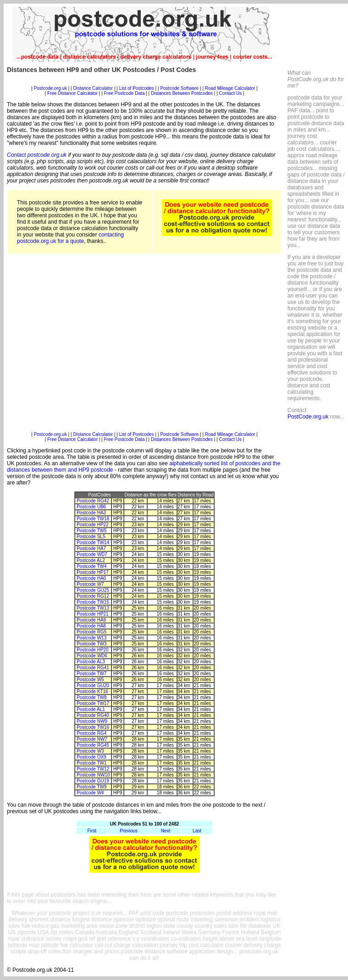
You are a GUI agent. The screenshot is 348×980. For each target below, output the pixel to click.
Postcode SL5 (91, 537)
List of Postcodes (137, 88)
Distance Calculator (93, 88)
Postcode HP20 (93, 650)
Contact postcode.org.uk (37, 155)
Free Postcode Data (124, 93)
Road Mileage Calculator (230, 88)
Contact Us (231, 93)
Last (197, 831)
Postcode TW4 (91, 566)
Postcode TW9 (91, 787)
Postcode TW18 (93, 519)
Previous (129, 831)
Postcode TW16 (93, 727)
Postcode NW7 (92, 739)
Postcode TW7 (91, 674)
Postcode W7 (90, 584)
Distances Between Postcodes (182, 93)
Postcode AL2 (91, 560)
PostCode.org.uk (308, 417)
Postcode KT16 (92, 691)
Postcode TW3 (91, 644)
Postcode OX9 (91, 757)
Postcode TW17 (93, 703)
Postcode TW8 (91, 697)
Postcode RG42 (93, 501)
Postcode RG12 (93, 596)
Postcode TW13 (93, 608)
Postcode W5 (90, 680)
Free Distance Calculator (72, 93)
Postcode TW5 (91, 531)
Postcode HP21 (93, 614)
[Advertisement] (86, 346)
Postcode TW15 (93, 602)
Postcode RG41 (93, 668)
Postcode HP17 (93, 572)
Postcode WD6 (92, 656)
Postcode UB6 (91, 507)
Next (166, 831)
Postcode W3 (90, 751)
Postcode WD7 (92, 554)
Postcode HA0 (91, 578)
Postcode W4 (90, 793)
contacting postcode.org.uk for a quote (70, 238)
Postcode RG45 (93, 745)
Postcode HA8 (91, 626)
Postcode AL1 (91, 709)
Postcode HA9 (91, 620)
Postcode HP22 (93, 525)
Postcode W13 (91, 638)
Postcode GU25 (93, 590)
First (92, 831)
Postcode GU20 (93, 685)
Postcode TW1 (91, 763)
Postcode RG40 (93, 715)
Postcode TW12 (93, 769)
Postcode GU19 (93, 781)
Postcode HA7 (91, 548)
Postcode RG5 (91, 632)
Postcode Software (179, 88)
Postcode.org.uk (50, 88)
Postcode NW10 (93, 775)
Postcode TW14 (93, 542)
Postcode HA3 (91, 513)
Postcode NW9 (92, 721)
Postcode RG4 (91, 733)
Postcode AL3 (91, 662)
